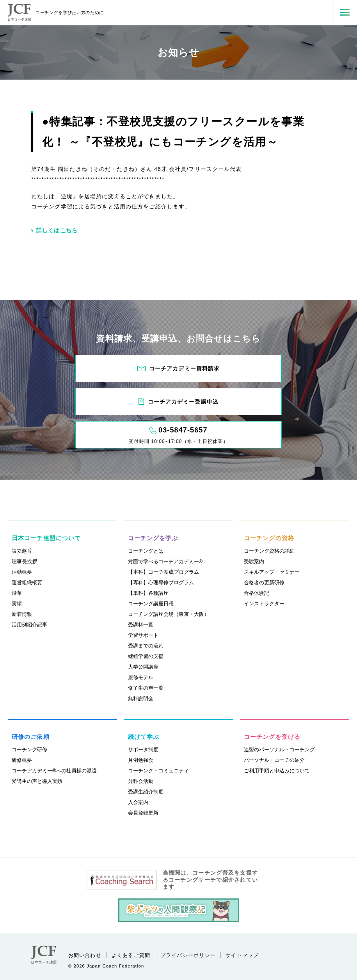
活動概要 (22, 572)
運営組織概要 (27, 582)
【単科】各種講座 (148, 593)
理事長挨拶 (24, 561)
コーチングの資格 (269, 538)
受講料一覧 (141, 625)
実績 (17, 604)
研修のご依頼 (31, 737)
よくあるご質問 (131, 955)
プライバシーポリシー (188, 955)
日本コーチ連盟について (46, 538)
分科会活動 (141, 781)
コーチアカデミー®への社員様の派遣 (54, 771)
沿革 (17, 593)
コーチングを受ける (272, 737)
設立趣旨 (22, 551)
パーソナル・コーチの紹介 (274, 760)
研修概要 (22, 760)
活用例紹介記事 (29, 625)
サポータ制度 (143, 750)
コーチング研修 (29, 750)
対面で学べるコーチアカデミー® (165, 561)
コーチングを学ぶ (153, 538)
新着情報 (22, 614)
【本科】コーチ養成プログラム (163, 572)
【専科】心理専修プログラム (161, 582)
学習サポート (143, 635)
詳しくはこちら (54, 230)
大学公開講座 (143, 667)
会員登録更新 (143, 813)
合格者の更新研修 (264, 582)
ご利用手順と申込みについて (277, 771)
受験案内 (254, 561)
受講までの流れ (146, 646)
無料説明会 (141, 698)
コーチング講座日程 (151, 604)
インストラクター (264, 604)
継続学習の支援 (146, 656)
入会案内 (138, 802)
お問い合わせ (85, 955)
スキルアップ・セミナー (272, 572)
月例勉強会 (141, 760)
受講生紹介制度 (146, 792)
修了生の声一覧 (146, 688)
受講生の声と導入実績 (37, 781)
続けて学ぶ (144, 737)
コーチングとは (146, 551)
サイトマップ (242, 955)
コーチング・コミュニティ (158, 771)
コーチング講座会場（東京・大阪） (169, 614)
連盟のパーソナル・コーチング (279, 750)
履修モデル (141, 677)
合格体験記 (257, 593)
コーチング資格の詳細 (269, 551)
